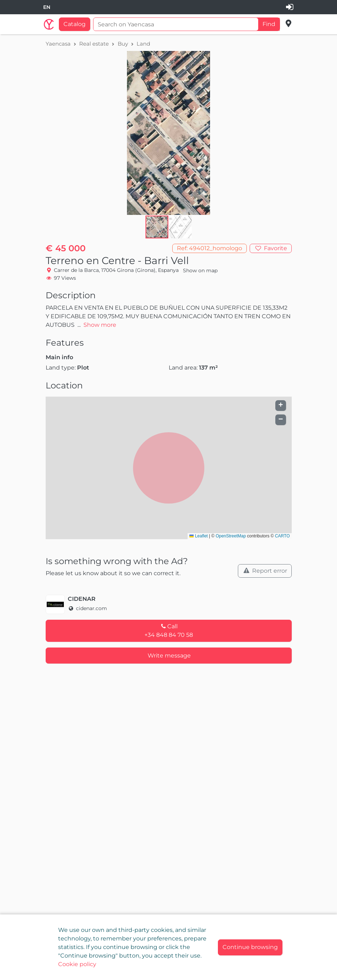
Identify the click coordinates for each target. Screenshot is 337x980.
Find (269, 24)
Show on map (200, 270)
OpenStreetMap (231, 536)
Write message (169, 656)
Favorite (275, 248)
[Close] (250, 947)
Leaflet (198, 536)
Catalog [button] (75, 24)
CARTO (282, 536)
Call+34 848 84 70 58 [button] (169, 631)
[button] (180, 227)
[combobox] (47, 7)
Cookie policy (77, 964)
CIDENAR (82, 599)
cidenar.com (88, 608)
